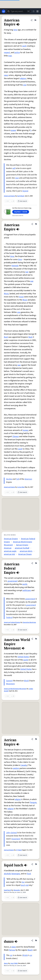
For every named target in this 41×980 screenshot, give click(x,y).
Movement (10, 684)
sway (6, 75)
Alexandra (17, 890)
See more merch (18, 216)
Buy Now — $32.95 (21, 212)
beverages (16, 874)
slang (14, 947)
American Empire (9, 196)
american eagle (10, 551)
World (26, 681)
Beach (30, 950)
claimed (14, 833)
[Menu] (38, 11)
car (11, 955)
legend (25, 191)
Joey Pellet (14, 963)
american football (22, 548)
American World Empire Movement (15, 689)
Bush (6, 337)
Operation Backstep (29, 622)
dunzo (6, 963)
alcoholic (8, 874)
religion (23, 78)
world (25, 584)
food (29, 874)
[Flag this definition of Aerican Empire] (36, 739)
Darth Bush (21, 196)
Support (9, 681)
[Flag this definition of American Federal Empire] (36, 563)
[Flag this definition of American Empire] (35, 20)
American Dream (25, 554)
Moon (6, 294)
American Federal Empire (12, 622)
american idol (9, 554)
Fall (18, 479)
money (25, 430)
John (8, 833)
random (16, 768)
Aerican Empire (22, 545)
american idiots (26, 551)
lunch (23, 885)
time (15, 30)
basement (16, 839)
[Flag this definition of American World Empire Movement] (36, 639)
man (10, 56)
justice (17, 53)
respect (7, 53)
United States (23, 657)
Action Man (21, 487)
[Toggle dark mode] (34, 11)
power (13, 130)
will (14, 168)
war (27, 272)
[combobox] (19, 11)
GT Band (19, 850)
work (24, 46)
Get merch (22, 201)
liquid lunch (8, 890)
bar (23, 882)
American (28, 479)
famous (12, 950)
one (25, 85)
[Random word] (28, 11)
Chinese (16, 436)
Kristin (25, 955)
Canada (24, 765)
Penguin (33, 802)
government (13, 581)
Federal (9, 617)
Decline (9, 479)
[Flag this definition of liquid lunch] (36, 864)
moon (21, 297)
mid (27, 885)
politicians (27, 590)
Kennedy (15, 266)
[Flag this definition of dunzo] (36, 941)
